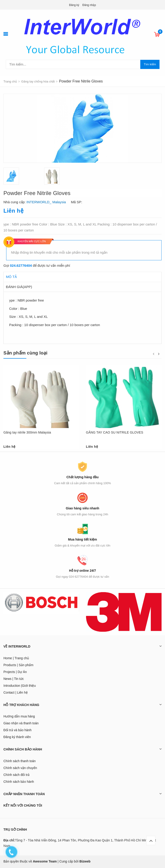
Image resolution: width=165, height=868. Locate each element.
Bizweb (85, 861)
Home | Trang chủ (16, 658)
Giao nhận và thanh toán (21, 723)
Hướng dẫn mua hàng (19, 716)
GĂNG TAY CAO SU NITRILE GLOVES (115, 432)
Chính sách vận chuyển (20, 768)
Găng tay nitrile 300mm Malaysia (27, 432)
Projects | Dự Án (15, 672)
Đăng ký (74, 5)
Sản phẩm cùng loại (25, 353)
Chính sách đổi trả (16, 775)
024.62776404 (21, 265)
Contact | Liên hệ (16, 692)
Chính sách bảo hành (19, 782)
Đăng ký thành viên (17, 737)
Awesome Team (45, 861)
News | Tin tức (14, 679)
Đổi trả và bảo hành (18, 730)
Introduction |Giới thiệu (20, 686)
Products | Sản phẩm (18, 665)
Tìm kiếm (150, 64)
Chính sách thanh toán (20, 761)
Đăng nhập (89, 5)
